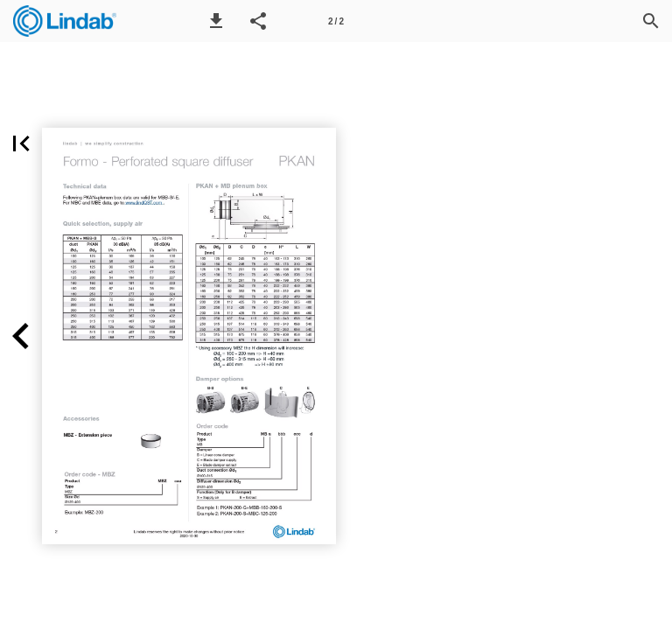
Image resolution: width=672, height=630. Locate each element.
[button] (216, 21)
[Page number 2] (336, 21)
